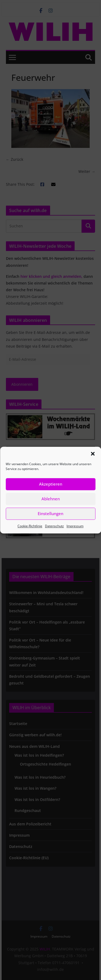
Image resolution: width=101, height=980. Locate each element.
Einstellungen (50, 513)
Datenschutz (54, 526)
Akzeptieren (51, 484)
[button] (93, 454)
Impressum (75, 526)
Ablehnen (51, 499)
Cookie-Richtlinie (30, 526)
